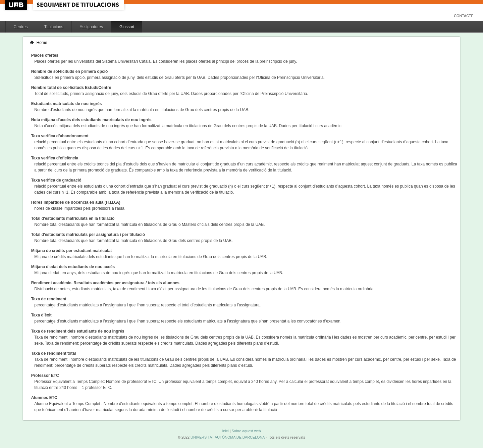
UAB (17, 5)
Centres (21, 27)
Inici (225, 431)
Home (42, 43)
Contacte (464, 16)
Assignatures (91, 27)
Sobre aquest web (246, 431)
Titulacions (54, 27)
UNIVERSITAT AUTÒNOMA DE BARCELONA (228, 437)
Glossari (127, 27)
